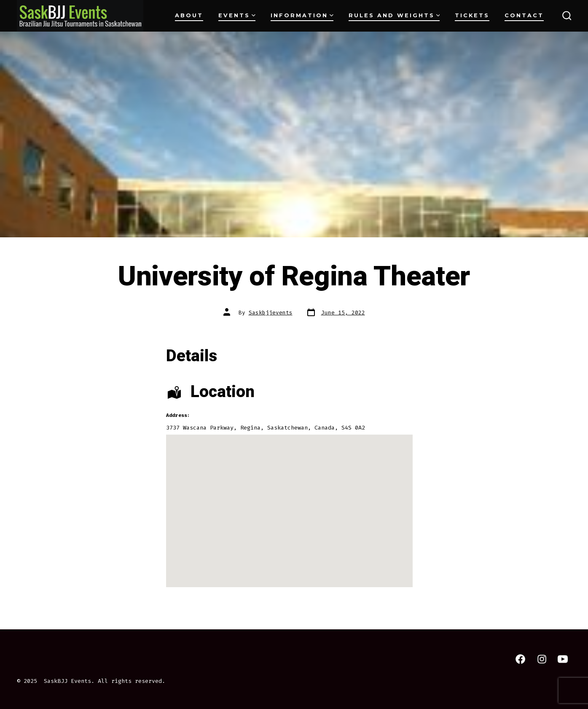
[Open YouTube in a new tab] (563, 659)
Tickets (472, 15)
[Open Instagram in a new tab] (542, 659)
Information (302, 15)
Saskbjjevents (271, 313)
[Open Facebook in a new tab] (520, 659)
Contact (524, 15)
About (189, 15)
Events (237, 15)
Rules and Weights (394, 15)
